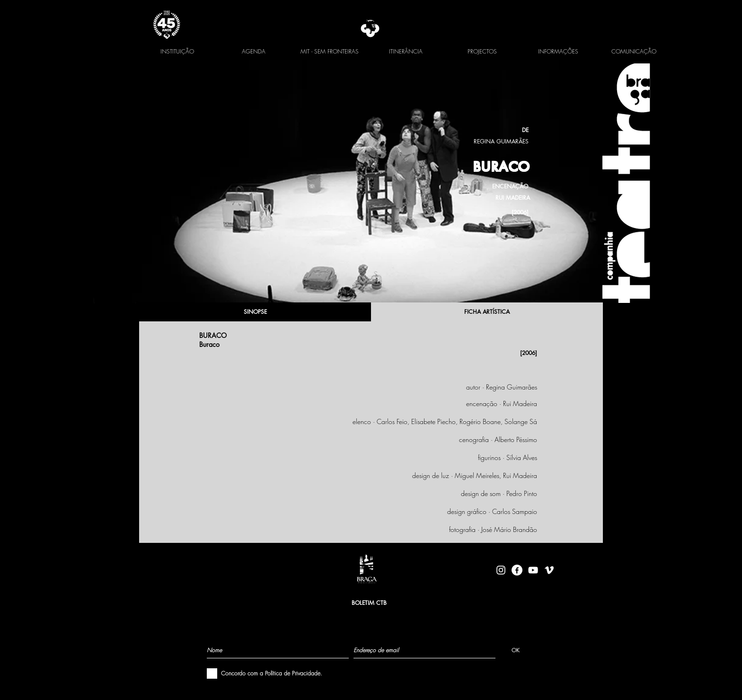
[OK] (516, 650)
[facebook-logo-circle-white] (517, 570)
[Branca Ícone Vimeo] (549, 570)
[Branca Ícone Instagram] (501, 570)
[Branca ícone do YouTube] (533, 570)
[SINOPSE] (255, 312)
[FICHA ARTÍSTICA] (487, 312)
